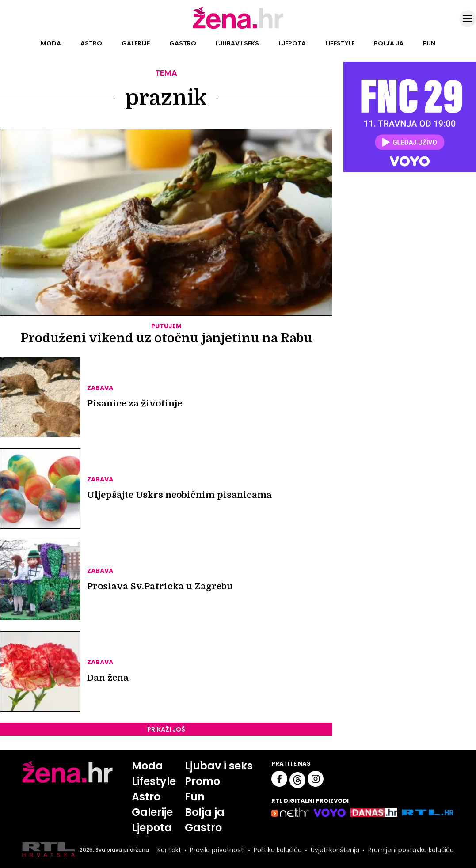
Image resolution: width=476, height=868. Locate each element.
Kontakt (169, 850)
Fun (429, 43)
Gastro (183, 43)
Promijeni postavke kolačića (411, 850)
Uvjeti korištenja (335, 850)
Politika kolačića (278, 850)
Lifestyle (340, 43)
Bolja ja (389, 43)
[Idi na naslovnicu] (238, 28)
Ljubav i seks (237, 43)
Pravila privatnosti (217, 850)
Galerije (136, 43)
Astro (91, 43)
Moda (51, 43)
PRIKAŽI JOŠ (166, 729)
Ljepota (292, 43)
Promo (202, 781)
